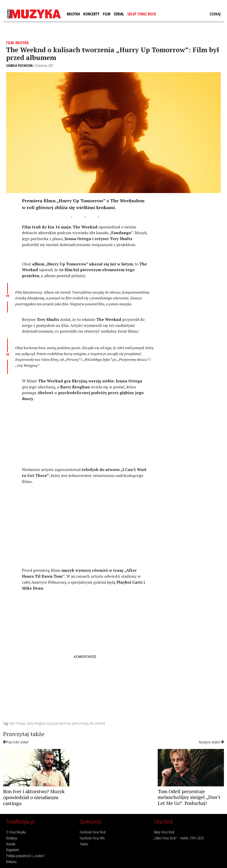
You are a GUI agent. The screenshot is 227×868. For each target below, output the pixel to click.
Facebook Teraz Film (92, 838)
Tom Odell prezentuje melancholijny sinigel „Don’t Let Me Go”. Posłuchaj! (189, 797)
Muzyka (73, 14)
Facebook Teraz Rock (93, 832)
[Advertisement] (85, 434)
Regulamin (13, 850)
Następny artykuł (211, 742)
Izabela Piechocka (19, 66)
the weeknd (97, 723)
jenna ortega (80, 723)
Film (107, 14)
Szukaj (215, 14)
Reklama (11, 862)
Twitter (84, 844)
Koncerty (91, 14)
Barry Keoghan (36, 723)
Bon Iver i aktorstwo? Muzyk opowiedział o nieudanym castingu (34, 797)
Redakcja (12, 838)
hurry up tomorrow (59, 723)
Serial (119, 14)
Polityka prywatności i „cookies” (26, 856)
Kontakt (11, 844)
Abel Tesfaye (17, 723)
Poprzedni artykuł (16, 742)
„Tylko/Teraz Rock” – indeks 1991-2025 (179, 838)
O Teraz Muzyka (16, 832)
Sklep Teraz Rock (142, 14)
